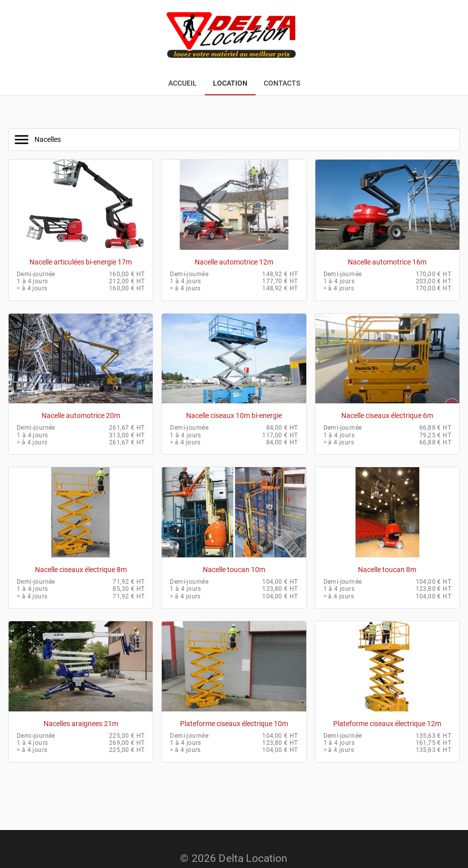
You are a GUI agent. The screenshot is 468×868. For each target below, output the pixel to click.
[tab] (183, 83)
